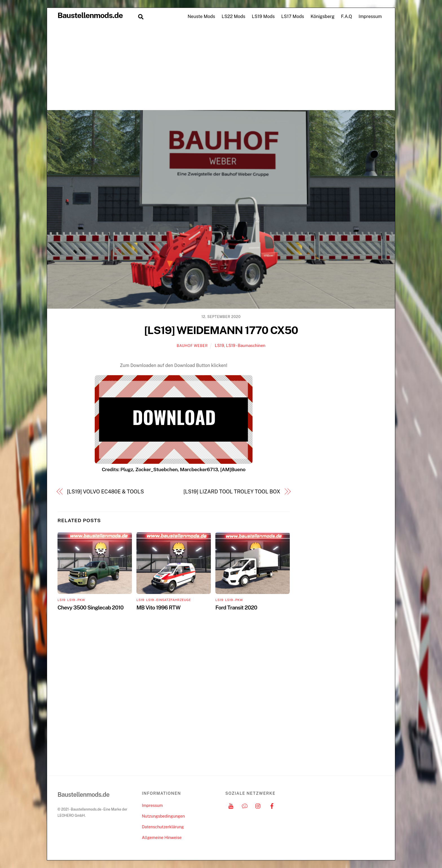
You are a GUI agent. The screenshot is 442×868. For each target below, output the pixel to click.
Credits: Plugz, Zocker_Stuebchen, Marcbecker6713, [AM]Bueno (174, 469)
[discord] (245, 805)
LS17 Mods (293, 16)
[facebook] (272, 805)
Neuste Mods (201, 16)
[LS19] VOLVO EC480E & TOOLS (106, 492)
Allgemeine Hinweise (162, 837)
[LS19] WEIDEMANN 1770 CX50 (221, 330)
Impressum (370, 16)
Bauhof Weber (192, 346)
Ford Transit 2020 (236, 607)
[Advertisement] (221, 68)
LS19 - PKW (76, 600)
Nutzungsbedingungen (163, 816)
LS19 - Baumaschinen (246, 345)
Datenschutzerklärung (163, 827)
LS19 (219, 345)
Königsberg (323, 16)
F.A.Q (347, 16)
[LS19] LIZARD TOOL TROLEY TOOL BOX (232, 492)
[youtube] (231, 805)
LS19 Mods (263, 16)
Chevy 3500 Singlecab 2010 (90, 607)
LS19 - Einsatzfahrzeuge (168, 600)
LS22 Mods (233, 16)
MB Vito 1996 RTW (158, 607)
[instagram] (258, 805)
